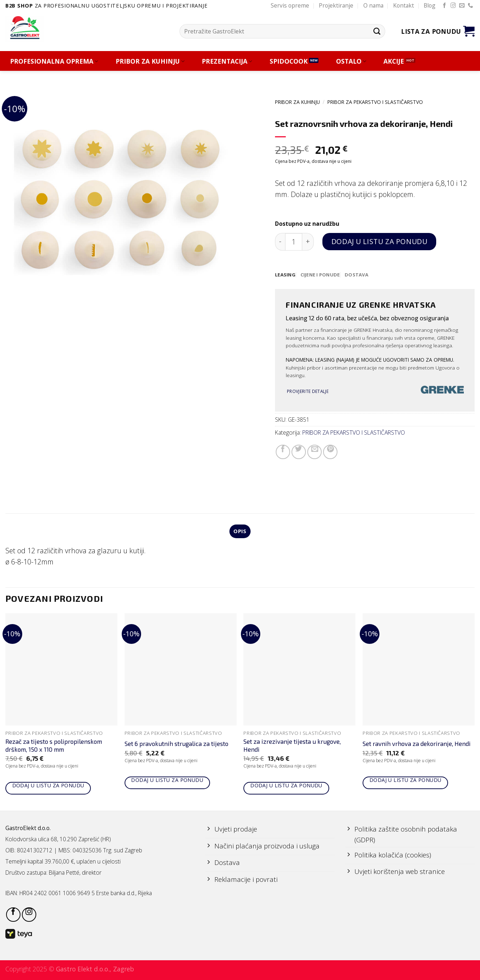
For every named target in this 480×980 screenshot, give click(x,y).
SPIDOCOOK (289, 61)
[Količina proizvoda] (294, 242)
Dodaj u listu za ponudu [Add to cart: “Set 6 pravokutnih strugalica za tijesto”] (167, 781)
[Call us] (470, 6)
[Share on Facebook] (283, 452)
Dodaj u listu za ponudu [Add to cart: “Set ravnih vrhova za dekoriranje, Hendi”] (406, 781)
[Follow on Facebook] (445, 6)
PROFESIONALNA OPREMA (54, 61)
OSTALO (351, 61)
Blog (430, 5)
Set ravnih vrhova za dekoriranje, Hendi (417, 745)
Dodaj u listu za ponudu (379, 241)
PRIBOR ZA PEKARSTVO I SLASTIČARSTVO (375, 102)
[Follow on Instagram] (453, 6)
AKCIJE (394, 61)
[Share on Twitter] (299, 452)
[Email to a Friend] (314, 452)
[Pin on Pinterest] (330, 452)
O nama (373, 5)
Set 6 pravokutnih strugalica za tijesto (176, 745)
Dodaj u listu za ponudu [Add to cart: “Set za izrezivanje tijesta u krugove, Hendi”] (286, 786)
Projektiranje (336, 5)
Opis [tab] (240, 532)
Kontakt (404, 5)
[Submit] (377, 31)
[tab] (286, 275)
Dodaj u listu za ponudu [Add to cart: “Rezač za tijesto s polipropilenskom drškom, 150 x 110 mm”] (48, 786)
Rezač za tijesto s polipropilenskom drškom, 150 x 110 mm (54, 746)
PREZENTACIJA (227, 61)
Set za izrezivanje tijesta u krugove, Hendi (292, 746)
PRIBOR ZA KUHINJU (150, 61)
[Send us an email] (462, 6)
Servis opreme (290, 5)
